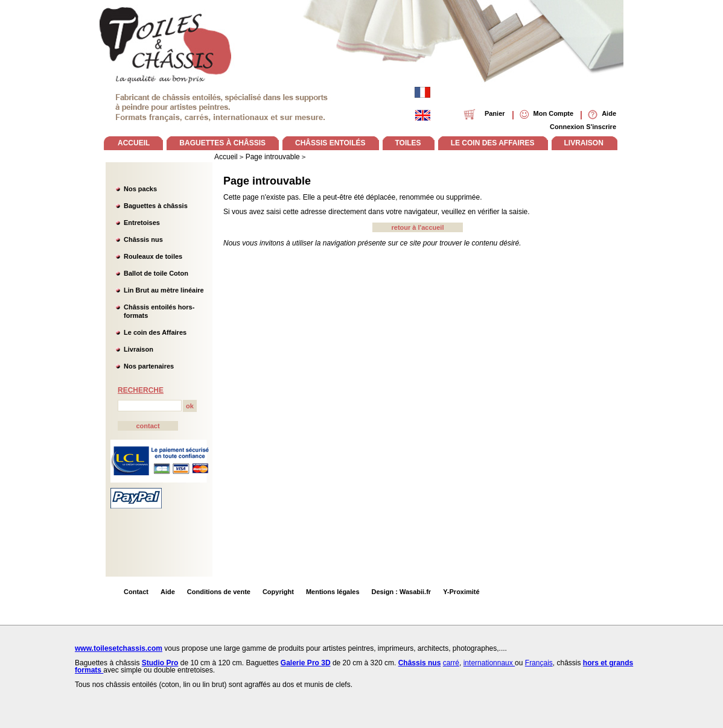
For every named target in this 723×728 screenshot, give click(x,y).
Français (539, 663)
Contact (136, 592)
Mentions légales (333, 592)
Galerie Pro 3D (306, 663)
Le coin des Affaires (155, 332)
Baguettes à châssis (156, 206)
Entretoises (142, 223)
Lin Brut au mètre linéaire (164, 290)
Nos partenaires (149, 366)
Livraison (139, 349)
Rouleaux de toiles (153, 256)
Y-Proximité (461, 592)
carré (451, 663)
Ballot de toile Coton (156, 273)
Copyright (278, 592)
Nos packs (140, 189)
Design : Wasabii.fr (402, 592)
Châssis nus (143, 239)
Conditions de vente (219, 592)
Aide (168, 592)
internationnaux (489, 663)
